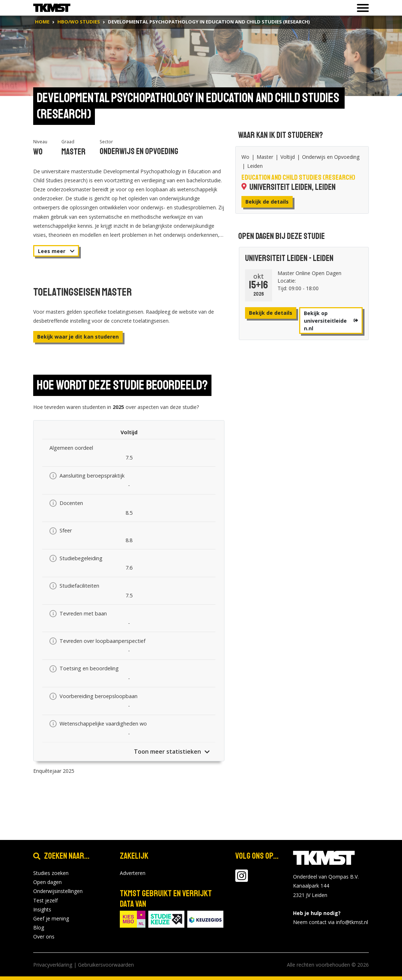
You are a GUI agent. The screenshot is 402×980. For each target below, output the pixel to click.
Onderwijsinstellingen (58, 891)
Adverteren (133, 873)
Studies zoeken (51, 873)
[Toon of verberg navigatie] (361, 8)
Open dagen (47, 882)
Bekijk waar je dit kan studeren (78, 337)
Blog (39, 927)
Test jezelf (45, 900)
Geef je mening (51, 918)
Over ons (44, 937)
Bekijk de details (267, 202)
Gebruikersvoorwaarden (106, 965)
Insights (42, 909)
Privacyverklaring (53, 965)
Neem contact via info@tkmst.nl (331, 922)
